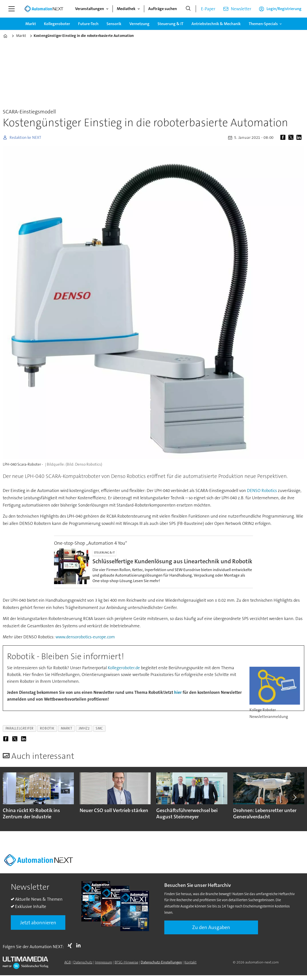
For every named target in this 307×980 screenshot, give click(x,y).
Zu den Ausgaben (211, 927)
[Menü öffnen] (12, 9)
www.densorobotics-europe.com (85, 637)
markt (67, 728)
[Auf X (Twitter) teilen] (292, 138)
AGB (68, 962)
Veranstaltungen (90, 9)
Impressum (104, 962)
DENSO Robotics (262, 491)
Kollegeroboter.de (124, 668)
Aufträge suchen (163, 9)
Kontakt (190, 962)
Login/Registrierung (284, 9)
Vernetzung (139, 24)
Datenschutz (83, 962)
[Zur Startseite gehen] (44, 9)
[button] (294, 798)
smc (99, 728)
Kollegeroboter (57, 24)
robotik (47, 728)
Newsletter (241, 9)
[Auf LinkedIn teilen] (300, 138)
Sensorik (114, 24)
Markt (31, 24)
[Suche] (188, 9)
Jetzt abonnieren (38, 923)
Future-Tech (88, 24)
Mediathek (126, 9)
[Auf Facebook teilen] (284, 138)
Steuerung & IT (170, 24)
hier (178, 692)
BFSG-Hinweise (126, 962)
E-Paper (208, 9)
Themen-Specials (263, 24)
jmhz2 (84, 728)
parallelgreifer (20, 728)
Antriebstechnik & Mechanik (216, 24)
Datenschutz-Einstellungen (161, 962)
